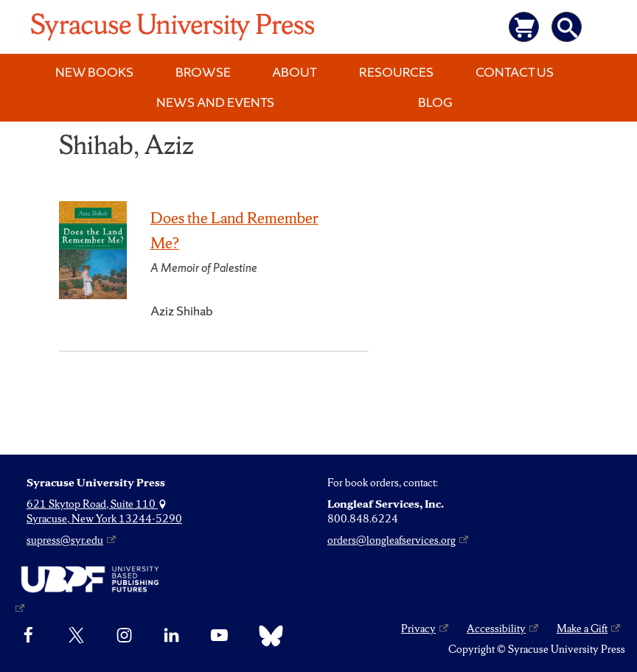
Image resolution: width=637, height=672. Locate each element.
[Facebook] (28, 636)
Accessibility (496, 629)
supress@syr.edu (65, 540)
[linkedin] (171, 636)
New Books (94, 72)
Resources (396, 72)
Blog (435, 102)
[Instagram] (124, 636)
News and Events (215, 102)
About (295, 72)
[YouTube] (219, 636)
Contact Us (515, 72)
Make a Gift (582, 629)
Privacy (418, 629)
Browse (203, 72)
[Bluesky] (267, 636)
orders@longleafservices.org (391, 540)
